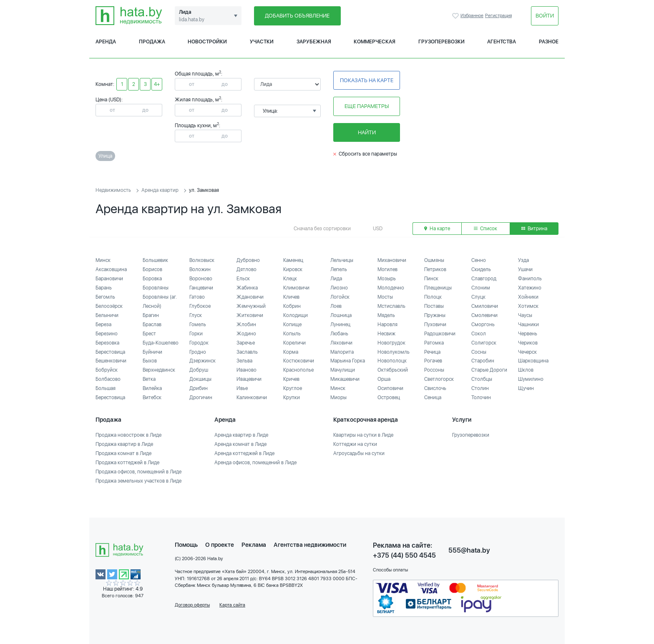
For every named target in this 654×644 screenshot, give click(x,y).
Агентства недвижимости (310, 545)
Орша (384, 379)
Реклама (254, 545)
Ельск (243, 279)
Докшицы (200, 379)
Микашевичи (345, 379)
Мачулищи (343, 370)
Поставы (434, 306)
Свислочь (435, 388)
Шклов (526, 370)
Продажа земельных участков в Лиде (138, 481)
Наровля (387, 325)
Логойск (340, 297)
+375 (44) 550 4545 (404, 555)
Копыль (292, 334)
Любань (339, 334)
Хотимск (528, 306)
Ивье (242, 388)
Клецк (290, 279)
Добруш (199, 370)
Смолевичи (484, 315)
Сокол (479, 334)
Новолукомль (394, 352)
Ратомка (434, 343)
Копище (292, 325)
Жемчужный (251, 306)
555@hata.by (469, 550)
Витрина (534, 229)
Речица (432, 352)
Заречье (246, 343)
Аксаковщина (111, 269)
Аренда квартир (160, 190)
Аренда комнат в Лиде (240, 444)
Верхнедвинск (159, 370)
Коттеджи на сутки (355, 444)
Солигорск (484, 343)
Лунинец (340, 325)
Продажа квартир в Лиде (124, 444)
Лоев (336, 306)
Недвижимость (113, 190)
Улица (105, 156)
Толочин (481, 397)
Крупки (292, 397)
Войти (545, 16)
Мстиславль (391, 306)
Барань (104, 288)
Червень (528, 334)
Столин (480, 388)
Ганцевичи (201, 288)
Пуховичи (435, 325)
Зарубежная (314, 42)
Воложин (200, 269)
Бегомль (105, 297)
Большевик (155, 260)
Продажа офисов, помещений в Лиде (138, 472)
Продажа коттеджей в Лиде (127, 463)
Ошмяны (434, 260)
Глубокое (200, 306)
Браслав (152, 325)
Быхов (150, 361)
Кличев (291, 297)
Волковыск (202, 260)
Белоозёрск (109, 306)
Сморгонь (483, 325)
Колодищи (296, 315)
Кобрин (292, 306)
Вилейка (152, 388)
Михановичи (392, 260)
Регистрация (498, 16)
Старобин (483, 361)
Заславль (247, 352)
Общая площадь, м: (199, 74)
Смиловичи (485, 306)
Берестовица (110, 352)
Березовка (107, 343)
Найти (367, 132)
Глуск (196, 315)
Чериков (528, 343)
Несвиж (386, 334)
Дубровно (248, 260)
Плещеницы (438, 288)
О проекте (220, 545)
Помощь (186, 545)
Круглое (293, 388)
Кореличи (294, 343)
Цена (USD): (109, 100)
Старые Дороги (489, 370)
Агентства (502, 42)
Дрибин (199, 388)
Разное (549, 42)
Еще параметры (367, 106)
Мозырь (387, 279)
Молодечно (391, 288)
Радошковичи (440, 334)
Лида (336, 279)
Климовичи (296, 288)
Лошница (341, 315)
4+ (157, 84)
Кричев (291, 379)
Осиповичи (390, 388)
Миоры (338, 397)
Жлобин (246, 325)
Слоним (481, 288)
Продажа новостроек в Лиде (128, 435)
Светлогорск (439, 379)
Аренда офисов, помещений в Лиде (255, 463)
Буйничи (152, 352)
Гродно (198, 352)
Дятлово (247, 269)
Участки (262, 42)
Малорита (342, 352)
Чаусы (525, 315)
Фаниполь (530, 279)
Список (485, 229)
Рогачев (433, 361)
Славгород (484, 279)
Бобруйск (107, 370)
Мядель (386, 315)
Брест (149, 334)
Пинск (431, 279)
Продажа (152, 42)
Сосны (479, 352)
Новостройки (207, 42)
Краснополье (298, 370)
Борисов (152, 269)
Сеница (433, 397)
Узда (523, 260)
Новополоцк (392, 361)
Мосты (385, 297)
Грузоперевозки (441, 42)
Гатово (197, 297)
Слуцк (478, 297)
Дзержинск (202, 361)
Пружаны (435, 315)
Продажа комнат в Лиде (123, 453)
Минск (103, 260)
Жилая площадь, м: (199, 100)
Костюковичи (299, 361)
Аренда (106, 42)
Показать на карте (367, 80)
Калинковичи (252, 397)
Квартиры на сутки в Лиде (363, 435)
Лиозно (339, 288)
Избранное (456, 16)
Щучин (526, 388)
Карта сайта (232, 605)
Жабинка (247, 288)
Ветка (149, 379)
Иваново (247, 370)
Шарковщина (533, 361)
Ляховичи (341, 343)
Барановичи (109, 279)
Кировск (293, 269)
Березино (107, 334)
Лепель (339, 269)
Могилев (387, 269)
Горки (196, 334)
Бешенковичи (111, 361)
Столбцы (482, 379)
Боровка (152, 279)
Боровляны (156, 288)
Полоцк (433, 297)
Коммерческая (375, 42)
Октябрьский (393, 370)
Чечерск (527, 352)
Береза (103, 325)
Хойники (528, 297)
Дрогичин (201, 397)
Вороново (201, 279)
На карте (437, 229)
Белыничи (107, 315)
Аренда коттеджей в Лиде (244, 453)
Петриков (435, 269)
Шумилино (531, 379)
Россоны (434, 370)
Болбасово (108, 379)
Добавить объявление (297, 16)
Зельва (244, 361)
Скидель (481, 269)
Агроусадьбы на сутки (359, 453)
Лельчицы (342, 260)
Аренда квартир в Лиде (241, 435)
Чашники (528, 325)
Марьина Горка (348, 361)
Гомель (198, 325)
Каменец (293, 260)
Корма (291, 352)
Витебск (152, 397)
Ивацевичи (249, 379)
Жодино (246, 334)
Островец (389, 397)
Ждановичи (250, 297)
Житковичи (250, 315)
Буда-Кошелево (161, 343)
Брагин (151, 315)
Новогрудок (391, 343)
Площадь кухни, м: (197, 126)
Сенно (479, 260)
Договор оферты (192, 605)
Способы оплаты (390, 570)
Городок (199, 343)
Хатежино (530, 288)
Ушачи (525, 269)
